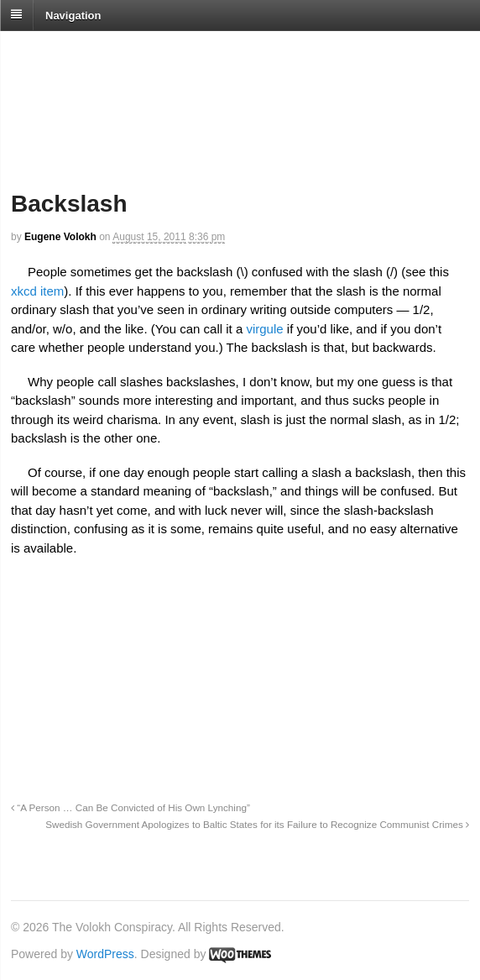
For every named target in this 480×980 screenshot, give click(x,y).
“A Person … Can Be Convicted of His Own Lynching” (130, 807)
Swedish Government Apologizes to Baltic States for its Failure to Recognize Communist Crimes (257, 824)
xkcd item (37, 291)
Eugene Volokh (60, 237)
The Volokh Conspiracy (129, 52)
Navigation (73, 15)
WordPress (105, 954)
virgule (264, 329)
